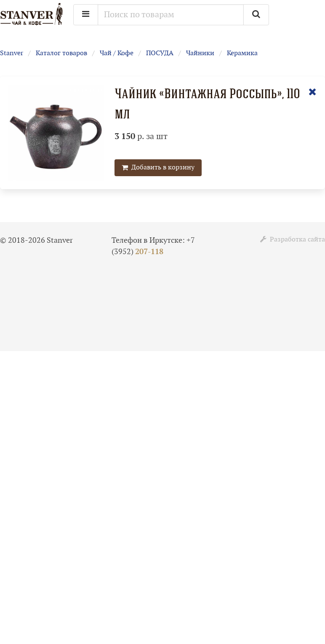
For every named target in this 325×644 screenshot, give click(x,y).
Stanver (12, 53)
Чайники (200, 53)
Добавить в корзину (158, 168)
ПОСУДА (160, 53)
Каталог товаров (61, 53)
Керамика (242, 53)
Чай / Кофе (117, 53)
